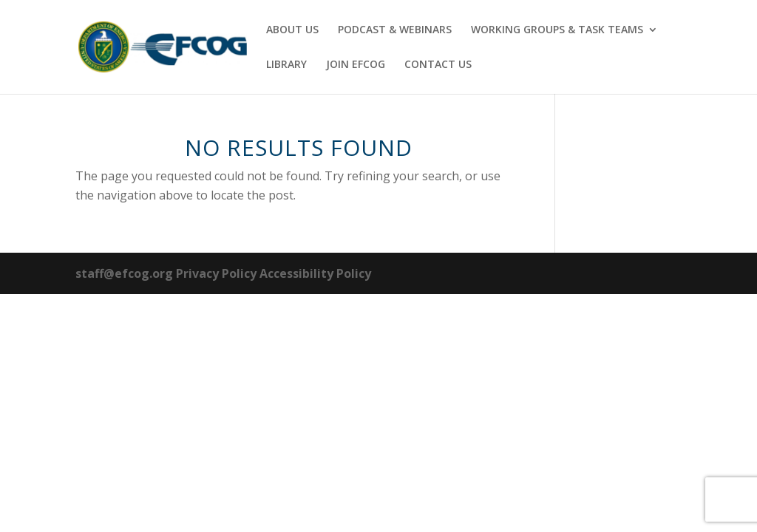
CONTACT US (438, 65)
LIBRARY (286, 65)
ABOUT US (292, 30)
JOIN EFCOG (356, 65)
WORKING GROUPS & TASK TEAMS (557, 30)
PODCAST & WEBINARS (395, 30)
